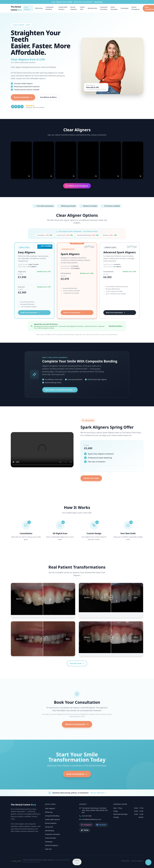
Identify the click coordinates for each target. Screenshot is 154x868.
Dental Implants (74, 8)
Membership (92, 8)
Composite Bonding (51, 8)
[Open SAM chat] (142, 862)
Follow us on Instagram (77, 186)
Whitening (39, 8)
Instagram (86, 825)
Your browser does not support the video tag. (42, 450)
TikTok (85, 830)
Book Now (99, 2)
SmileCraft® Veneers (63, 8)
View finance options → (116, 326)
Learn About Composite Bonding (60, 390)
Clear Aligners (28, 8)
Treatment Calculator (104, 8)
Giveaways (125, 8)
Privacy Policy (125, 861)
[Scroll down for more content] (77, 861)
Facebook (101, 825)
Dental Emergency (136, 8)
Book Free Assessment (30, 313)
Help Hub (48, 849)
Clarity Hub (82, 8)
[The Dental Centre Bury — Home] (17, 8)
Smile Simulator (114, 8)
